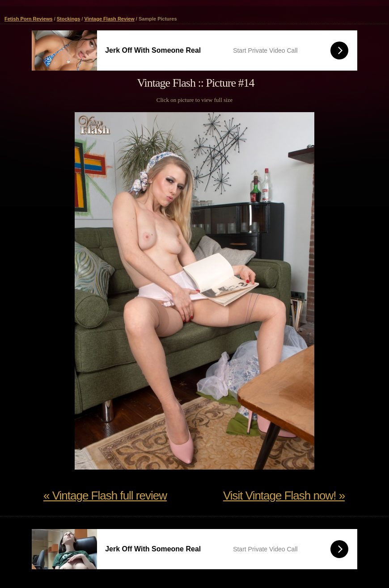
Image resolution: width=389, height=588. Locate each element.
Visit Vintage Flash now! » (284, 496)
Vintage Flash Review (110, 19)
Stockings (69, 19)
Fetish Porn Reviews (29, 19)
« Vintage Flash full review (105, 496)
